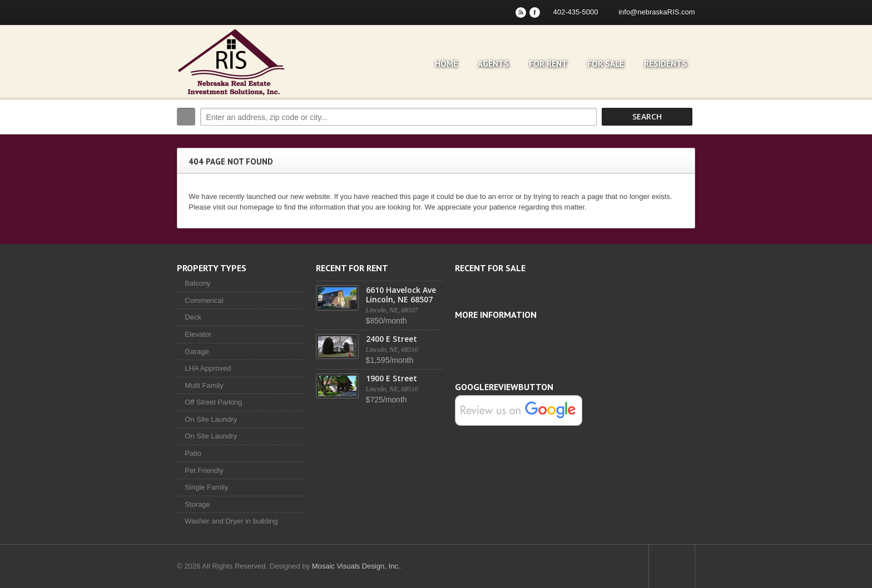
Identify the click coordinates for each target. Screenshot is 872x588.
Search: (184, 117)
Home (449, 64)
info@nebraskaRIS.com (659, 12)
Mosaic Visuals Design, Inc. (353, 566)
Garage (194, 352)
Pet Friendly (202, 470)
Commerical (202, 300)
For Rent (550, 64)
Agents (496, 64)
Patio (191, 453)
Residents (668, 64)
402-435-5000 (578, 12)
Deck (191, 317)
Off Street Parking (211, 402)
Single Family (204, 487)
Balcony (195, 283)
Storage (195, 504)
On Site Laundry (209, 419)
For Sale (608, 64)
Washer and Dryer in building (229, 521)
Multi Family (202, 385)
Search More (685, 140)
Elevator (196, 334)
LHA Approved (205, 368)
